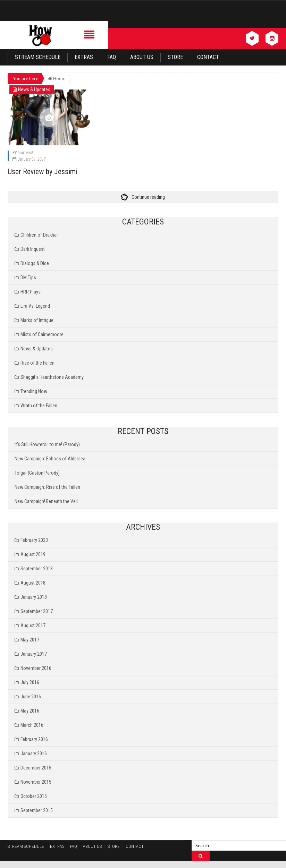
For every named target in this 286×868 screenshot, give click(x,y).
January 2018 (34, 597)
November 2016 (36, 668)
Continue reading (148, 197)
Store (175, 57)
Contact (208, 57)
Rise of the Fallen (37, 363)
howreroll (25, 153)
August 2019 (33, 554)
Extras (84, 57)
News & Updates (37, 349)
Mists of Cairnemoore (42, 334)
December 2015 (36, 768)
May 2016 (30, 711)
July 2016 (30, 682)
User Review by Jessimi (43, 172)
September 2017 (37, 611)
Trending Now (34, 391)
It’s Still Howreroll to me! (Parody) (47, 444)
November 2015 (36, 782)
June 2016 (31, 697)
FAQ (112, 57)
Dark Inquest (33, 249)
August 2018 (33, 583)
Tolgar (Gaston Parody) (37, 473)
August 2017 (33, 626)
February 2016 (34, 739)
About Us (142, 57)
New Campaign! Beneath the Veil (46, 501)
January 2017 (34, 654)
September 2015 (37, 810)
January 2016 (34, 754)
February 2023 (34, 540)
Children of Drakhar (39, 235)
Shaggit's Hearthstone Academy (52, 377)
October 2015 (34, 796)
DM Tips (28, 278)
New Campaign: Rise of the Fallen (47, 487)
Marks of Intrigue (37, 320)
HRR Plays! (31, 292)
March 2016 (32, 725)
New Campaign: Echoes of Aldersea (50, 459)
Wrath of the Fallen (39, 406)
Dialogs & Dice (35, 263)
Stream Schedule (38, 57)
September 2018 (37, 569)
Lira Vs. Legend (35, 306)
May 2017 (30, 640)
